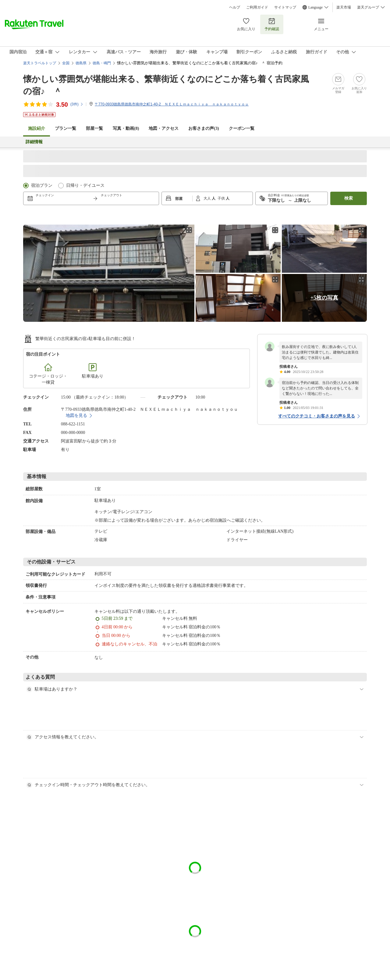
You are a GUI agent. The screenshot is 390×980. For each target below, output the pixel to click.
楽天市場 (344, 7)
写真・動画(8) (126, 128)
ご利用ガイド (257, 7)
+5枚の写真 (324, 298)
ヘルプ (235, 7)
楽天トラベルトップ (40, 63)
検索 (349, 198)
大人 (208, 198)
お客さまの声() (204, 128)
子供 (222, 198)
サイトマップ (285, 7)
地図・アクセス (164, 128)
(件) (77, 104)
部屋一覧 (94, 128)
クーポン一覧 (242, 128)
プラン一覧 (66, 128)
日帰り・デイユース (85, 185)
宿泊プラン (42, 185)
